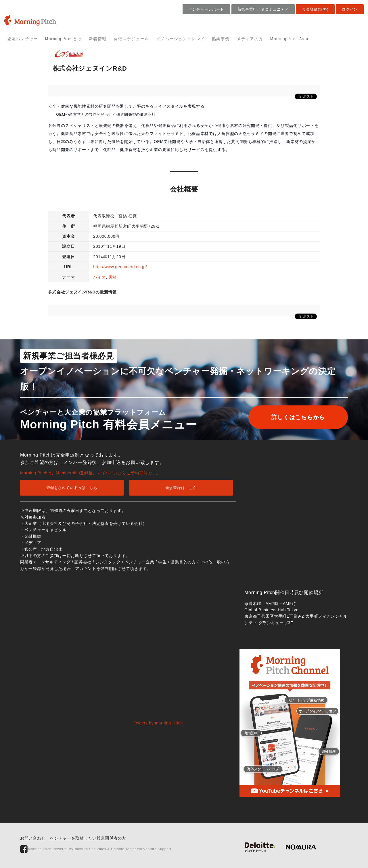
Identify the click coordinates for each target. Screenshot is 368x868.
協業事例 (221, 39)
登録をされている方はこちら (72, 488)
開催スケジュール (131, 39)
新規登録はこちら (181, 488)
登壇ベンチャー (23, 39)
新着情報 (98, 39)
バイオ (99, 277)
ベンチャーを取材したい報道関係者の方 (88, 838)
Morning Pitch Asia (289, 39)
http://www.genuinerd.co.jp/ (120, 267)
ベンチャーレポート (206, 9)
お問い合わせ (33, 838)
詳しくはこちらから (298, 417)
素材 (113, 277)
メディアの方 (250, 39)
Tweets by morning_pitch (158, 723)
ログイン (350, 9)
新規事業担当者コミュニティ (263, 9)
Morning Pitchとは (63, 39)
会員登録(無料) (315, 9)
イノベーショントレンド (180, 39)
